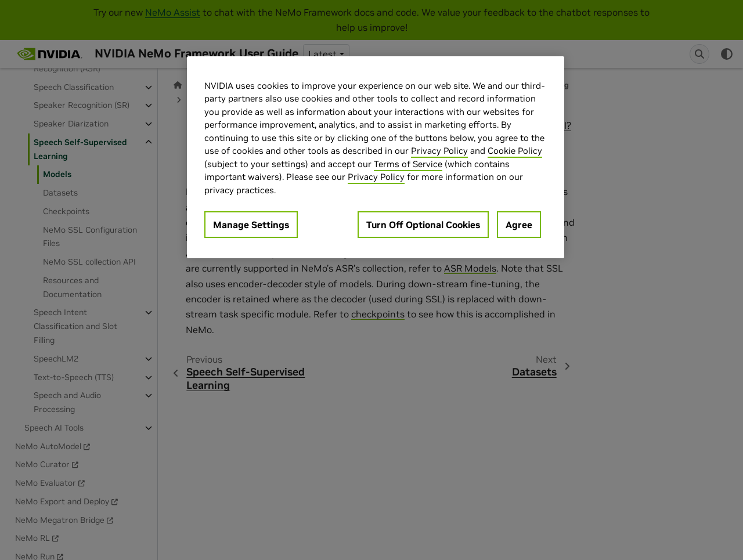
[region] (376, 158)
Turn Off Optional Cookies (423, 225)
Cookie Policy (515, 151)
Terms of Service (408, 164)
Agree (519, 225)
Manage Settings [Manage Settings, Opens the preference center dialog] (251, 225)
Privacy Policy (439, 151)
